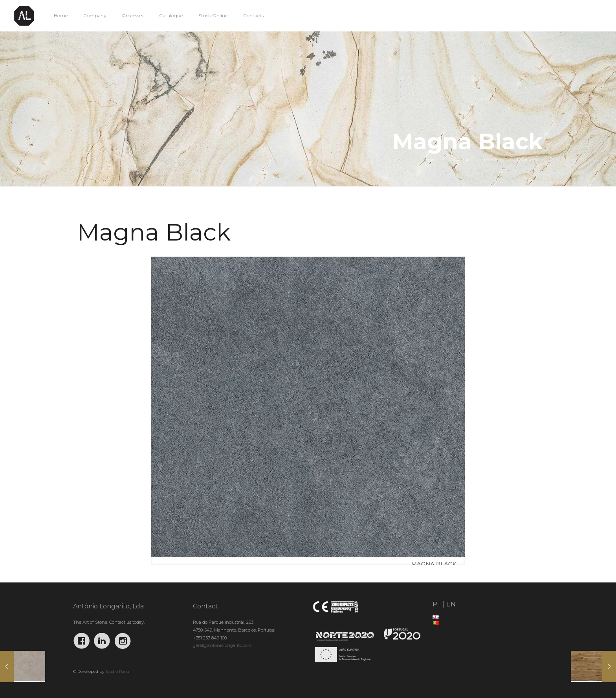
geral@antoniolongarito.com (222, 645)
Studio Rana (117, 671)
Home (428, 160)
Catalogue (459, 160)
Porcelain (493, 160)
